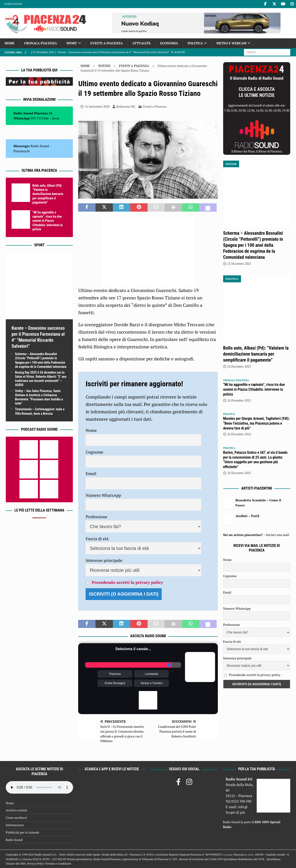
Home (10, 43)
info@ (243, 807)
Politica (195, 43)
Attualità (142, 43)
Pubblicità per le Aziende (22, 832)
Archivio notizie (17, 810)
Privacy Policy (36, 863)
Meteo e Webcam (231, 43)
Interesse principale (104, 560)
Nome (91, 430)
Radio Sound (13, 4)
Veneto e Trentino (151, 683)
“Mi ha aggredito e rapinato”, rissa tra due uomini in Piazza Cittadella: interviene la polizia (48, 221)
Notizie (104, 66)
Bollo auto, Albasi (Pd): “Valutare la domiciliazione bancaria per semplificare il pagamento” (48, 194)
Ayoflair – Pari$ (247, 516)
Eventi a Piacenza (107, 43)
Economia (169, 43)
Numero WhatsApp (103, 495)
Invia (56, 118)
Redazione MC (126, 107)
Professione (96, 517)
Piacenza (115, 674)
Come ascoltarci (16, 818)
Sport (72, 43)
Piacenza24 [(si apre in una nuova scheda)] (22, 151)
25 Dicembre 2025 (239, 264)
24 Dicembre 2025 (239, 366)
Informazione (15, 825)
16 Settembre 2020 (97, 107)
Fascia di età (97, 539)
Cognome (94, 452)
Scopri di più (235, 812)
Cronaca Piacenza (40, 43)
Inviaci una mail (277, 535)
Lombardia (152, 674)
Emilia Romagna (115, 683)
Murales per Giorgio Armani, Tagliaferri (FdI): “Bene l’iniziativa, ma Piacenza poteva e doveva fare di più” (256, 423)
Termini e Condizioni (58, 863)
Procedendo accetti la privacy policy (127, 582)
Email (91, 473)
